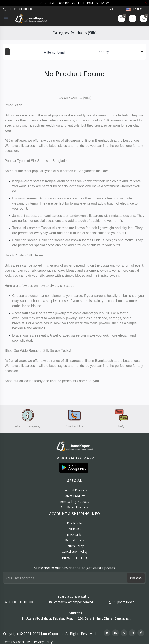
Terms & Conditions (17, 642)
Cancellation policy (75, 552)
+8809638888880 (18, 9)
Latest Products (75, 496)
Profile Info (74, 523)
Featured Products (74, 490)
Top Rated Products (74, 507)
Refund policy (74, 540)
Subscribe (136, 578)
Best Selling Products (75, 502)
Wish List (74, 529)
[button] (74, 468)
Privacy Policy (43, 642)
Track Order (75, 534)
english (135, 9)
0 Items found (54, 53)
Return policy (75, 546)
